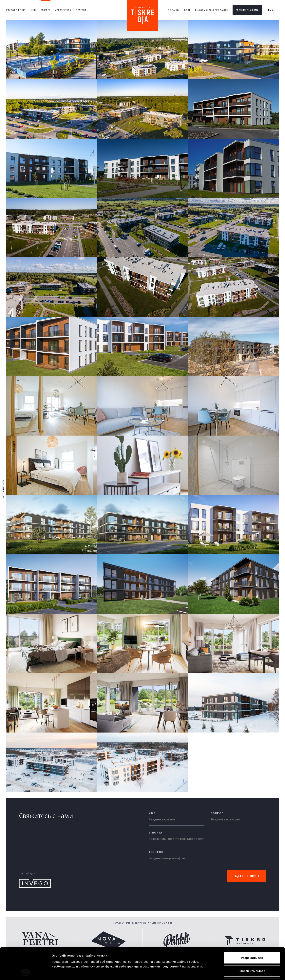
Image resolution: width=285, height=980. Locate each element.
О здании (174, 10)
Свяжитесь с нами (247, 10)
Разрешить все (252, 928)
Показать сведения (241, 972)
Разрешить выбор (252, 941)
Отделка (81, 10)
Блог (187, 10)
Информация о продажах (211, 10)
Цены (33, 10)
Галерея (46, 10)
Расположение (16, 10)
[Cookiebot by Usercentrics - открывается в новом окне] (26, 972)
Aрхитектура (63, 10)
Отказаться (252, 954)
